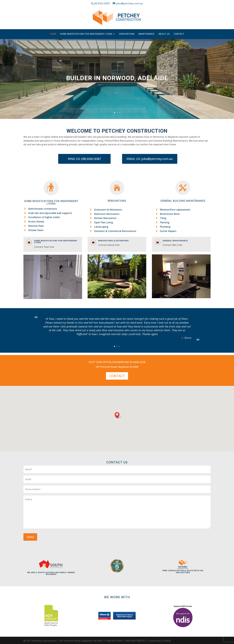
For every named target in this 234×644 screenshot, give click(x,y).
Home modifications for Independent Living (56, 242)
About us (164, 34)
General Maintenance (175, 241)
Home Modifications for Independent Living (86, 34)
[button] (118, 415)
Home (53, 34)
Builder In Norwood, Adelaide (117, 78)
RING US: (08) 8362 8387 (84, 159)
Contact (179, 34)
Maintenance (147, 34)
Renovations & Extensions (113, 241)
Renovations (127, 34)
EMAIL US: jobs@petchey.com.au (150, 159)
